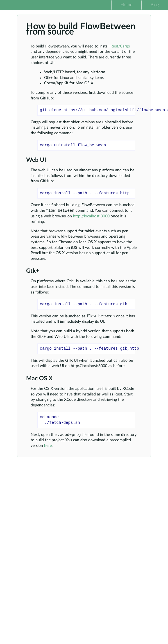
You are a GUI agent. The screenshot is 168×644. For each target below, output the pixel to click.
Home (126, 5)
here (48, 447)
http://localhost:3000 (91, 217)
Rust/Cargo (120, 46)
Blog (155, 5)
